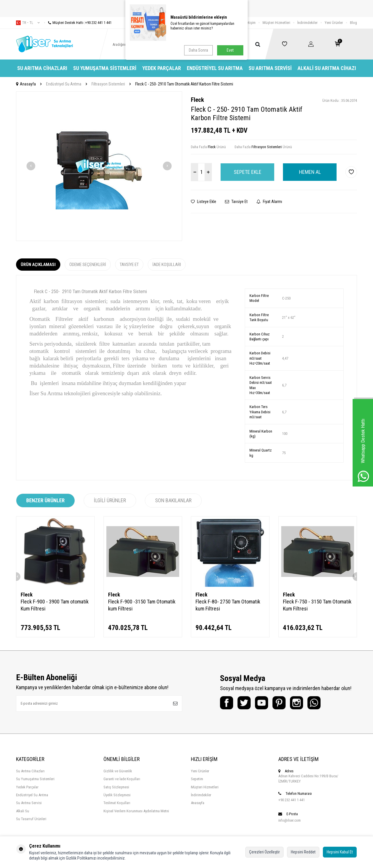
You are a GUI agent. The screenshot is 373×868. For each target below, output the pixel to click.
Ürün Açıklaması (38, 265)
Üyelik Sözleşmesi (117, 795)
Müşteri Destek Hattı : (78, 23)
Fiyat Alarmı (269, 202)
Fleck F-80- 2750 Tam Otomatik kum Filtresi (228, 605)
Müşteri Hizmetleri (276, 23)
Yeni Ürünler (334, 23)
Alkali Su (23, 811)
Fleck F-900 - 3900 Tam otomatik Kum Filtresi (55, 605)
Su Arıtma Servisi (270, 68)
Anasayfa (26, 84)
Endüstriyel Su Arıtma (215, 68)
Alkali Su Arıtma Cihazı (327, 68)
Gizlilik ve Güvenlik (118, 771)
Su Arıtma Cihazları (42, 68)
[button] (31, 166)
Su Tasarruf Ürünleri (31, 819)
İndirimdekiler (307, 23)
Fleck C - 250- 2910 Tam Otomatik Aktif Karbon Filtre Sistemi (184, 84)
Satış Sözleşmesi (116, 787)
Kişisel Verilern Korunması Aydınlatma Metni (136, 811)
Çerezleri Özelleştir (264, 852)
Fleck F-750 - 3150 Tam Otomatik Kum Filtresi (317, 605)
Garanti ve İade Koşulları (122, 779)
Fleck (197, 100)
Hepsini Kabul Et (340, 852)
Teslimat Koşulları (117, 803)
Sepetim (197, 779)
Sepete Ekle (248, 172)
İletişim (250, 23)
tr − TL (28, 23)
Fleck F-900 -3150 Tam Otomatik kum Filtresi (142, 605)
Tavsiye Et (236, 202)
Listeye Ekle (204, 202)
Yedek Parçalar (162, 68)
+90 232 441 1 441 (292, 800)
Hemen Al (310, 172)
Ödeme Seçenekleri (88, 265)
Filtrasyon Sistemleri (108, 84)
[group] (99, 166)
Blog (353, 23)
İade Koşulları (167, 265)
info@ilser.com (290, 820)
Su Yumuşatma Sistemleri (105, 68)
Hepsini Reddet (303, 852)
